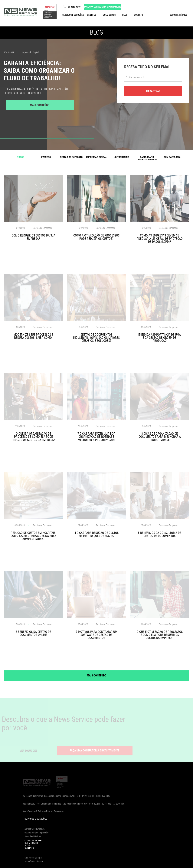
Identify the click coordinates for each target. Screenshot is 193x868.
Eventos (46, 157)
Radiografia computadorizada (147, 158)
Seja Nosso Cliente (33, 858)
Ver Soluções (28, 751)
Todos (21, 157)
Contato (138, 15)
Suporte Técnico (178, 15)
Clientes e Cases (34, 841)
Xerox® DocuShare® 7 (35, 829)
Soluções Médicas (33, 836)
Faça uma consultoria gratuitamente (103, 7)
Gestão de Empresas (71, 157)
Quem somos (109, 15)
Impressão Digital (96, 157)
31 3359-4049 (71, 7)
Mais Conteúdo (40, 105)
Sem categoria (172, 157)
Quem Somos (31, 843)
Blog (125, 15)
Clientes (92, 15)
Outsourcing (122, 157)
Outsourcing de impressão (36, 833)
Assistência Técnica (34, 862)
